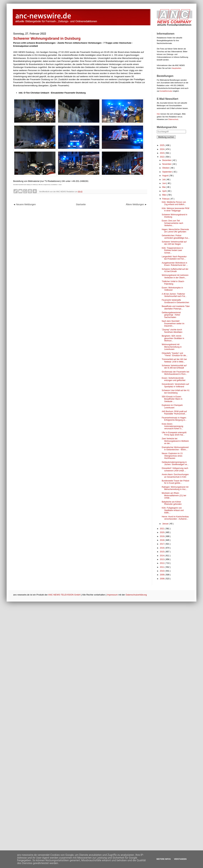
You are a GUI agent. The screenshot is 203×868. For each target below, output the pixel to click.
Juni (164, 183)
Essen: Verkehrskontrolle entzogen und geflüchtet (174, 379)
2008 (162, 579)
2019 (162, 536)
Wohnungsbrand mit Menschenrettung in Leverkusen (172, 347)
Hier (158, 114)
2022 (162, 157)
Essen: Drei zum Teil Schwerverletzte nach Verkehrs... (172, 223)
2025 (162, 145)
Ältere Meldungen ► (136, 204)
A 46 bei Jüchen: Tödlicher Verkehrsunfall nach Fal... (174, 295)
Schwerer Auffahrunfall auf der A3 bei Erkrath (175, 270)
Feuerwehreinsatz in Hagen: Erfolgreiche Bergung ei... (174, 419)
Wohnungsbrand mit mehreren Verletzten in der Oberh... (175, 276)
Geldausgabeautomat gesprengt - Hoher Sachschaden (171, 315)
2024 (162, 149)
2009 (162, 575)
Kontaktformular (166, 91)
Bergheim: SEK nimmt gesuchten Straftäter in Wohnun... (173, 338)
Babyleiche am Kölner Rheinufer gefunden (172, 503)
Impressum (112, 595)
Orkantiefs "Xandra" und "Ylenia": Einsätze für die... (175, 354)
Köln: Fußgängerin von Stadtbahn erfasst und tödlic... (173, 510)
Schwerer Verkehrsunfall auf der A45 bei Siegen (174, 243)
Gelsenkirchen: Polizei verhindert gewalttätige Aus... (176, 237)
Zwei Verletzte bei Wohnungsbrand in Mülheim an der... (175, 441)
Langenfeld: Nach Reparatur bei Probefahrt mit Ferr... (174, 258)
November (167, 164)
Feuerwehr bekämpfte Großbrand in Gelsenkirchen (175, 301)
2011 (162, 567)
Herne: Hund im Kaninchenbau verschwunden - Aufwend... (175, 518)
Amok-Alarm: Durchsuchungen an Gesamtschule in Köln (175, 476)
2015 (162, 552)
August (166, 176)
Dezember (167, 160)
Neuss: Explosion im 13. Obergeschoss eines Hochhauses (172, 456)
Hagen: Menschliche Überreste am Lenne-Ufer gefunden (175, 231)
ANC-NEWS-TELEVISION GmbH (64, 595)
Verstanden (180, 859)
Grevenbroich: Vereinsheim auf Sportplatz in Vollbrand (175, 385)
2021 (162, 529)
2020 (162, 532)
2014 (162, 556)
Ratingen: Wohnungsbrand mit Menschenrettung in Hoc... (175, 488)
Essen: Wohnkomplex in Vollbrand (172, 289)
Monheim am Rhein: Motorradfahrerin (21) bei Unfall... (174, 495)
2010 (162, 571)
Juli (164, 180)
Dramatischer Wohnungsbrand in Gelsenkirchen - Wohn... (175, 448)
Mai (164, 187)
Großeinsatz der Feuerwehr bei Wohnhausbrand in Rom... (175, 373)
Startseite (81, 204)
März (165, 195)
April (164, 191)
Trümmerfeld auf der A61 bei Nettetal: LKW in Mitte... (174, 360)
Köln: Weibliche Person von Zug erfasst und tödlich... (174, 203)
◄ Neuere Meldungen (25, 204)
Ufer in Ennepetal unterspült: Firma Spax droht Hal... (174, 434)
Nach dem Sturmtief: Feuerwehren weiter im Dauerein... (173, 323)
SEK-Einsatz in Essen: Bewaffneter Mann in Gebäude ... (172, 399)
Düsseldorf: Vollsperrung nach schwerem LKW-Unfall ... (175, 469)
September (167, 172)
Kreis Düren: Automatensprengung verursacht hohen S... (172, 426)
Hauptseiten (176, 68)
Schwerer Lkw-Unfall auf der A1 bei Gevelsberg (176, 392)
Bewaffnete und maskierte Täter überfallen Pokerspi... (176, 307)
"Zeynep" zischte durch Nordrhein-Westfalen (172, 331)
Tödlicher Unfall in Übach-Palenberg (173, 283)
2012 (162, 563)
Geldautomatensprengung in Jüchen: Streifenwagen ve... (175, 463)
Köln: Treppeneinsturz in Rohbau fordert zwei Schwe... (172, 250)
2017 (162, 544)
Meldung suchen (166, 137)
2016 (162, 548)
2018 (162, 540)
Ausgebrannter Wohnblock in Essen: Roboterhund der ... (175, 264)
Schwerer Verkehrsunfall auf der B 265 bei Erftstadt (174, 367)
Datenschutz (173, 119)
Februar (166, 199)
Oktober (166, 168)
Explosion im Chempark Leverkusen (172, 406)
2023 (162, 153)
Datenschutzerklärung (136, 595)
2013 (162, 559)
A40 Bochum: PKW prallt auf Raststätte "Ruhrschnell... (174, 413)
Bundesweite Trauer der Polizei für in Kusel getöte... (175, 482)
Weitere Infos (164, 859)
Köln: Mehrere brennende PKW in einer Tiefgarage (176, 210)
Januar (166, 524)
